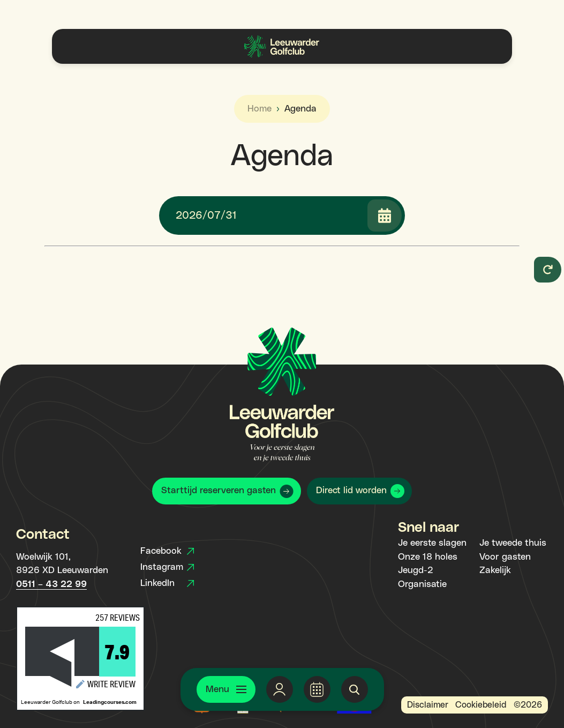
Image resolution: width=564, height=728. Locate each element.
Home (260, 109)
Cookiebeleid (481, 705)
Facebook (167, 551)
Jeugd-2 (416, 570)
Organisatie (422, 584)
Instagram (167, 567)
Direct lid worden (351, 491)
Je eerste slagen (432, 543)
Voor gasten (505, 557)
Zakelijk (495, 570)
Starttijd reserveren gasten (219, 491)
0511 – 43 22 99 (51, 584)
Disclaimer (428, 705)
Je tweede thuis (513, 543)
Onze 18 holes (428, 557)
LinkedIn (167, 583)
